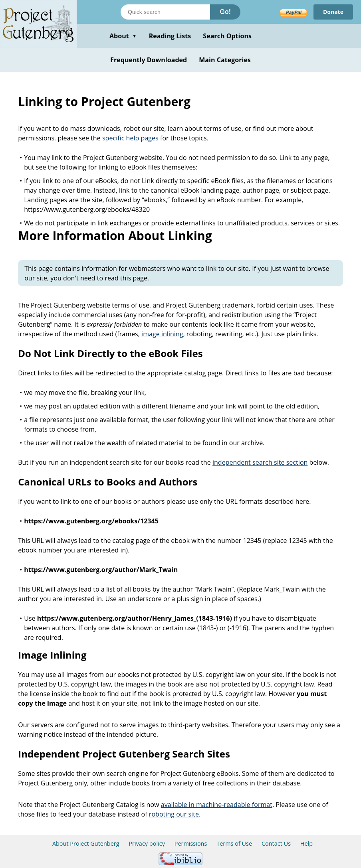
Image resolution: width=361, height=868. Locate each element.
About (123, 36)
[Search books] (165, 12)
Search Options (227, 36)
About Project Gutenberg (86, 843)
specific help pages (130, 138)
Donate (333, 12)
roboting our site (174, 814)
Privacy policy (147, 843)
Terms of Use (234, 843)
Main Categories (225, 60)
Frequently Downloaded (149, 60)
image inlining (162, 334)
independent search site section (260, 462)
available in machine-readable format (217, 805)
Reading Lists (170, 36)
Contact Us (276, 843)
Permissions (191, 843)
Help (306, 843)
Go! (225, 12)
